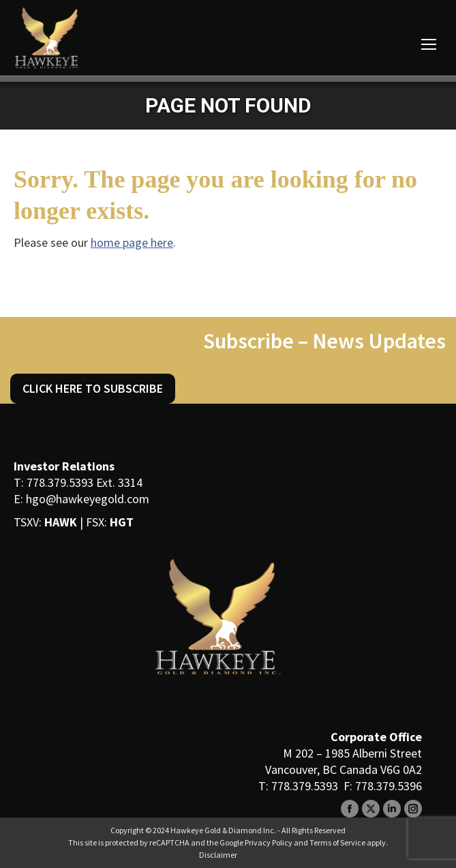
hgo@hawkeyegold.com (88, 499)
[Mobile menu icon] (429, 44)
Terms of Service (337, 842)
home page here (132, 242)
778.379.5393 (60, 482)
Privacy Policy (269, 842)
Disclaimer (218, 855)
